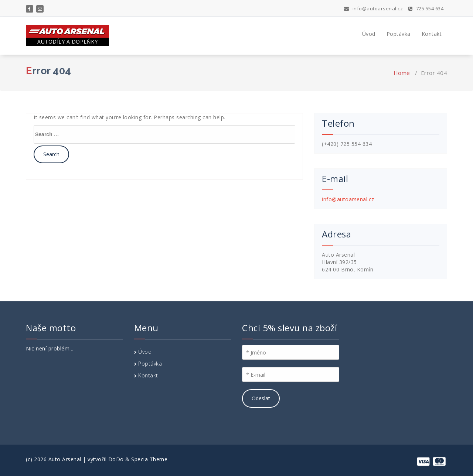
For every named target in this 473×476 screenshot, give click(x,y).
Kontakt (432, 34)
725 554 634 (426, 8)
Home (402, 73)
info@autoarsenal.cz (374, 8)
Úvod (369, 34)
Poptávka (399, 34)
